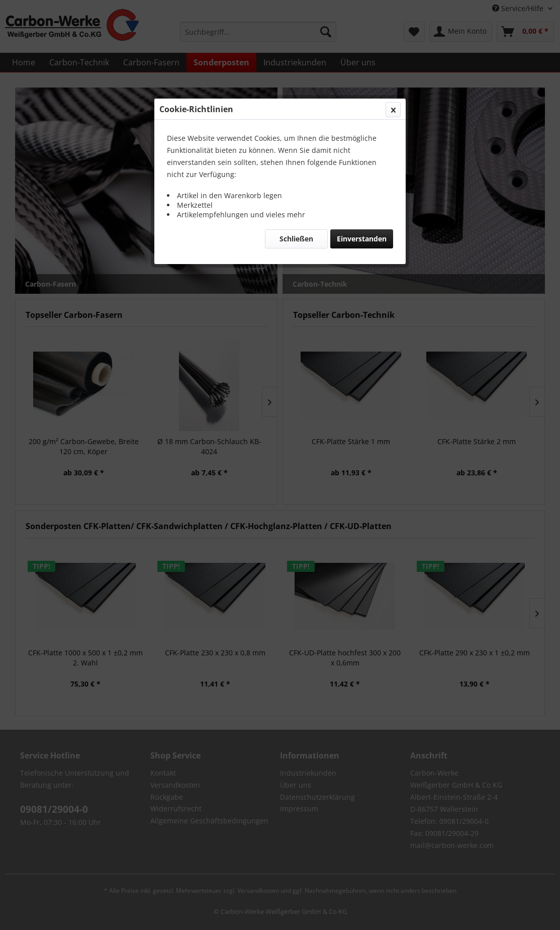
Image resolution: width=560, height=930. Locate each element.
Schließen (296, 239)
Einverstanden (362, 239)
